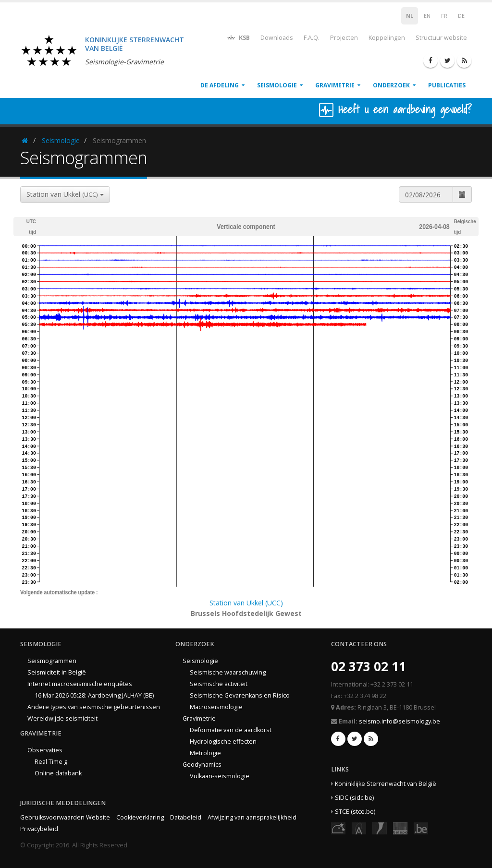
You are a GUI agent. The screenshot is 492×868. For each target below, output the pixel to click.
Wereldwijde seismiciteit (62, 718)
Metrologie (205, 753)
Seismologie (277, 85)
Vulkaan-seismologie (220, 776)
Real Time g (51, 762)
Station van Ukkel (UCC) (246, 603)
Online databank (58, 773)
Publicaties (447, 85)
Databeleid (186, 817)
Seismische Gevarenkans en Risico (240, 695)
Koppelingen (387, 38)
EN (427, 16)
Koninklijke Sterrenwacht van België (386, 784)
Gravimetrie (335, 85)
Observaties (45, 750)
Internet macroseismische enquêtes (80, 684)
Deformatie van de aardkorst (231, 730)
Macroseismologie (216, 707)
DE (461, 16)
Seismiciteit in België (57, 672)
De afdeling (220, 85)
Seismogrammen (52, 661)
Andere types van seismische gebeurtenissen (94, 707)
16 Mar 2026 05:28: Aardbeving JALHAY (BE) (94, 695)
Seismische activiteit (219, 684)
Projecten (344, 38)
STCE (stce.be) (355, 812)
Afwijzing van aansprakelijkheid (252, 817)
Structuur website (441, 38)
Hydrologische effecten (223, 741)
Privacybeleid (39, 829)
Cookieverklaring (140, 817)
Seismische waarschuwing (228, 672)
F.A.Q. (312, 38)
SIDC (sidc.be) (354, 798)
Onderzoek (391, 85)
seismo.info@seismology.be (400, 721)
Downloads (277, 38)
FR (444, 16)
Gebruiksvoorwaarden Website (65, 817)
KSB (238, 37)
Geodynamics (202, 765)
